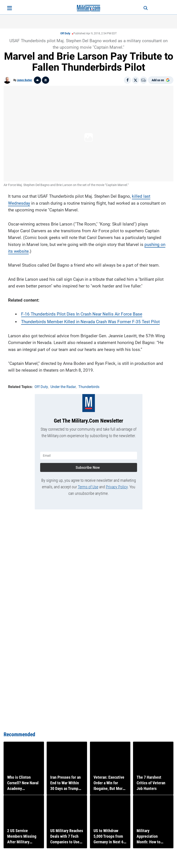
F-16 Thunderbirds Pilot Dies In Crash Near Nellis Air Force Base (82, 314)
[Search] (144, 8)
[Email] (144, 80)
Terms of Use (88, 486)
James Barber (24, 80)
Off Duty (65, 33)
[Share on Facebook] (127, 80)
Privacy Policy (117, 486)
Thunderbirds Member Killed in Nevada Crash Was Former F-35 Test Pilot (90, 321)
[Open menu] (10, 8)
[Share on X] (135, 80)
